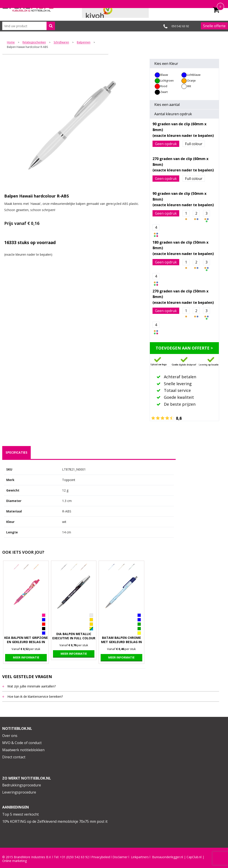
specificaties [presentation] (16, 452)
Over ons (10, 736)
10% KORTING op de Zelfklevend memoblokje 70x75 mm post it (55, 821)
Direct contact (14, 757)
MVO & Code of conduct (22, 743)
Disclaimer (120, 857)
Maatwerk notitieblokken (23, 750)
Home (11, 42)
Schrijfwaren (61, 42)
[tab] (16, 453)
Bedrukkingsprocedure (22, 785)
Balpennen (84, 42)
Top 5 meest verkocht (20, 814)
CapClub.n (194, 857)
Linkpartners (140, 857)
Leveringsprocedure (19, 792)
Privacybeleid (101, 857)
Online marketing (14, 861)
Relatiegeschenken (34, 42)
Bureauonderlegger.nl (168, 857)
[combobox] (29, 26)
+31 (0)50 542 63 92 (74, 857)
